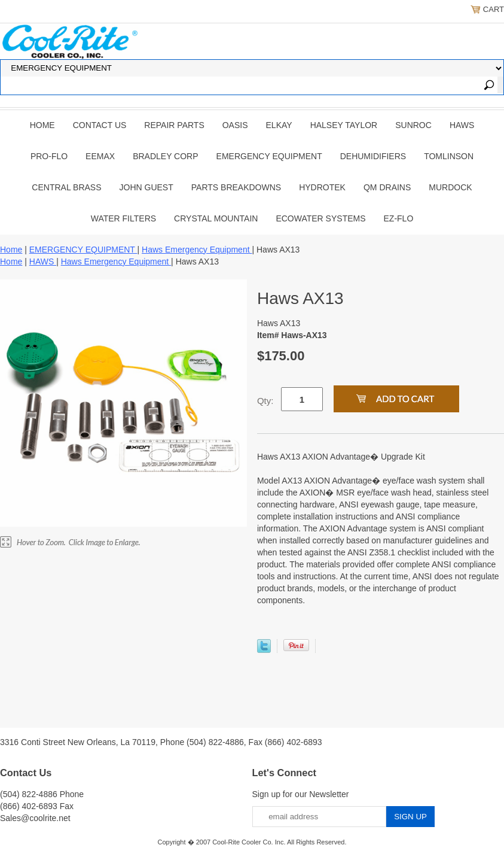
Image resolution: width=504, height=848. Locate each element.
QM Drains (387, 187)
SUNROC (413, 125)
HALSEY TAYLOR (344, 125)
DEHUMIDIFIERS (373, 156)
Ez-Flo (399, 218)
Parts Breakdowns (236, 187)
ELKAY (279, 125)
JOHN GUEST (146, 187)
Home (42, 125)
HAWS (462, 125)
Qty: (265, 401)
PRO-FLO (49, 156)
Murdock (450, 187)
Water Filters (123, 218)
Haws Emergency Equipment (197, 250)
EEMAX (100, 156)
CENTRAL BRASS (66, 187)
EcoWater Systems (320, 218)
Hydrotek (322, 187)
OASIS (235, 125)
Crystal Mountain (216, 218)
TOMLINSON (449, 156)
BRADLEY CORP (165, 156)
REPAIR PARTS (174, 125)
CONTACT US (100, 125)
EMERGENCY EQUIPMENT (269, 156)
